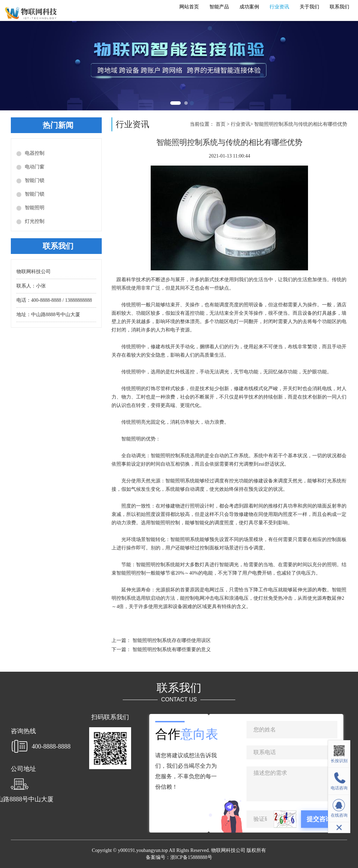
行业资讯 (279, 7)
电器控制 (35, 153)
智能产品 (219, 7)
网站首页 (189, 7)
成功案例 (249, 7)
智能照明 (35, 208)
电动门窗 (35, 167)
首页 (221, 124)
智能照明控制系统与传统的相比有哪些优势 (301, 124)
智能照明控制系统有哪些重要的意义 (172, 650)
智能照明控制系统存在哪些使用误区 (172, 640)
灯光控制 (35, 221)
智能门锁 (35, 180)
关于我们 (309, 7)
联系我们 (339, 7)
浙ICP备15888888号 (191, 857)
